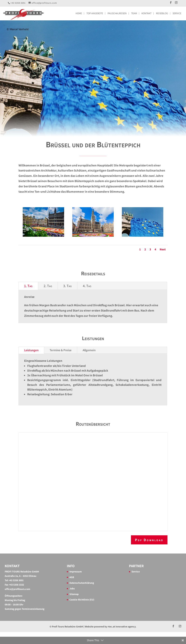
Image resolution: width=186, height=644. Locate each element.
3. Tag (67, 286)
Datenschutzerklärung (82, 583)
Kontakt (146, 13)
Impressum (76, 572)
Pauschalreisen (117, 13)
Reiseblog (162, 13)
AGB (72, 577)
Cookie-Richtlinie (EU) (82, 600)
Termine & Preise (61, 350)
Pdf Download (149, 540)
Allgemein (89, 350)
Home (79, 13)
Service (177, 13)
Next (163, 249)
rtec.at (111, 627)
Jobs (72, 588)
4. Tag (87, 286)
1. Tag (28, 286)
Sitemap (74, 594)
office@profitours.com (17, 589)
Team (134, 13)
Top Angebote (95, 13)
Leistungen (31, 350)
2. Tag (48, 286)
